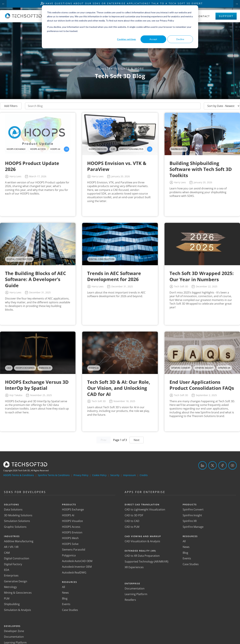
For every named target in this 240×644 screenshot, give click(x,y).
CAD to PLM (132, 527)
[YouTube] (232, 465)
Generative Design (16, 581)
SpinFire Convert (193, 509)
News (65, 593)
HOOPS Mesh (70, 538)
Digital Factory (13, 564)
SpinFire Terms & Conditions (54, 475)
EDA (7, 570)
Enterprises (11, 575)
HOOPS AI (68, 515)
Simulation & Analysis (17, 610)
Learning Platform (136, 594)
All (63, 587)
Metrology (10, 587)
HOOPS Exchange (73, 509)
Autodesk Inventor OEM (77, 567)
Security (115, 475)
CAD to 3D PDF (134, 515)
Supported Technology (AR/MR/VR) (146, 562)
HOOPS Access (71, 527)
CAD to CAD (132, 521)
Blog (65, 598)
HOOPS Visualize (72, 521)
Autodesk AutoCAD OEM (77, 561)
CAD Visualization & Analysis (142, 541)
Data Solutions (13, 509)
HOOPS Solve (70, 544)
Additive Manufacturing (19, 541)
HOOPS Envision (72, 532)
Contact (203, 16)
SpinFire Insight (192, 515)
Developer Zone (14, 631)
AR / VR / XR (11, 547)
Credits (144, 475)
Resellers (130, 600)
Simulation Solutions (17, 521)
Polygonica (69, 555)
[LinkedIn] (202, 465)
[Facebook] (222, 465)
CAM (7, 553)
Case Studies (70, 610)
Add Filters (11, 106)
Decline (180, 39)
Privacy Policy (81, 475)
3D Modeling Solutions (18, 515)
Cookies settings (126, 39)
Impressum (129, 475)
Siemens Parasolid (74, 550)
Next (137, 440)
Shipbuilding (12, 604)
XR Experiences (134, 567)
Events (66, 604)
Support (226, 16)
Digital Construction (17, 558)
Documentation (14, 637)
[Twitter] (212, 465)
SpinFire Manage (193, 527)
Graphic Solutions (15, 527)
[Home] (23, 18)
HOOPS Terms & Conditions (19, 475)
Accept (153, 39)
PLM (7, 598)
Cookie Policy (99, 475)
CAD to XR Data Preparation (142, 556)
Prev (103, 440)
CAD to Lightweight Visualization (145, 509)
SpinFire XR (190, 521)
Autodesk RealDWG (74, 572)
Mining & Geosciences (18, 593)
